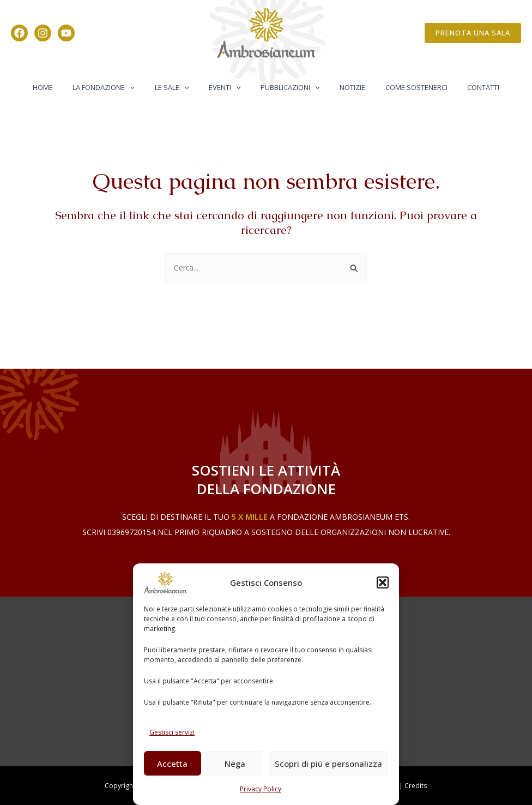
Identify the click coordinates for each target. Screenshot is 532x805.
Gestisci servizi (172, 732)
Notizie (344, 87)
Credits (416, 786)
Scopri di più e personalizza (328, 764)
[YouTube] (66, 33)
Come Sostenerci (402, 87)
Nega (235, 764)
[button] (383, 582)
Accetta (172, 764)
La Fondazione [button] (118, 87)
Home (62, 87)
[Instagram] (43, 33)
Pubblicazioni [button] (288, 87)
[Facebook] (19, 33)
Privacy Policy (261, 789)
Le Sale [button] (180, 87)
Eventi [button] (228, 87)
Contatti (464, 87)
